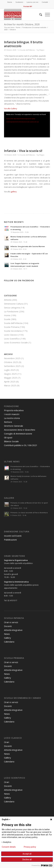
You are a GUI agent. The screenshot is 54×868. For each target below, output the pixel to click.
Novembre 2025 (12, 358)
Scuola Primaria (12, 327)
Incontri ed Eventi (13, 536)
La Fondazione (11, 311)
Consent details (9, 847)
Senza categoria (12, 308)
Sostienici (19, 2)
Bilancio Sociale (11, 441)
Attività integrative (13, 630)
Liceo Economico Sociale (16, 342)
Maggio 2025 (11, 378)
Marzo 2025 (10, 385)
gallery (14, 192)
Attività (8, 300)
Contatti (45, 2)
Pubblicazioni (10, 540)
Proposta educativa (14, 410)
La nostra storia (12, 418)
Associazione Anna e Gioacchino (20, 430)
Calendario (9, 642)
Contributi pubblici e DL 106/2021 (21, 445)
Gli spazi (8, 437)
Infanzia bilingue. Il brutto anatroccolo (23, 44)
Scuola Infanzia (14, 618)
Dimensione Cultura (14, 304)
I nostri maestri (12, 414)
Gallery (7, 638)
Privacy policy (30, 847)
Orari (7, 742)
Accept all (27, 854)
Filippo (42, 50)
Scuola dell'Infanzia (27, 50)
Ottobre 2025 (11, 362)
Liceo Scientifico (12, 339)
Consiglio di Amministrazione (18, 434)
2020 (6, 30)
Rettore (8, 422)
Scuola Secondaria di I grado (23, 698)
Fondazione (11, 406)
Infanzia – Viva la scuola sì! (23, 151)
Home (10, 2)
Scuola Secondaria (13, 331)
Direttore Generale (14, 426)
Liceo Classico (11, 335)
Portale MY (28, 6)
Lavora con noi (32, 2)
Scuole (7, 319)
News (7, 634)
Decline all (27, 860)
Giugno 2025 (10, 374)
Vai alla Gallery (11, 108)
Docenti (8, 626)
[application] (27, 125)
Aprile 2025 (10, 382)
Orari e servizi (11, 622)
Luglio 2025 (10, 370)
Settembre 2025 (12, 366)
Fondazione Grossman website (34, 27)
